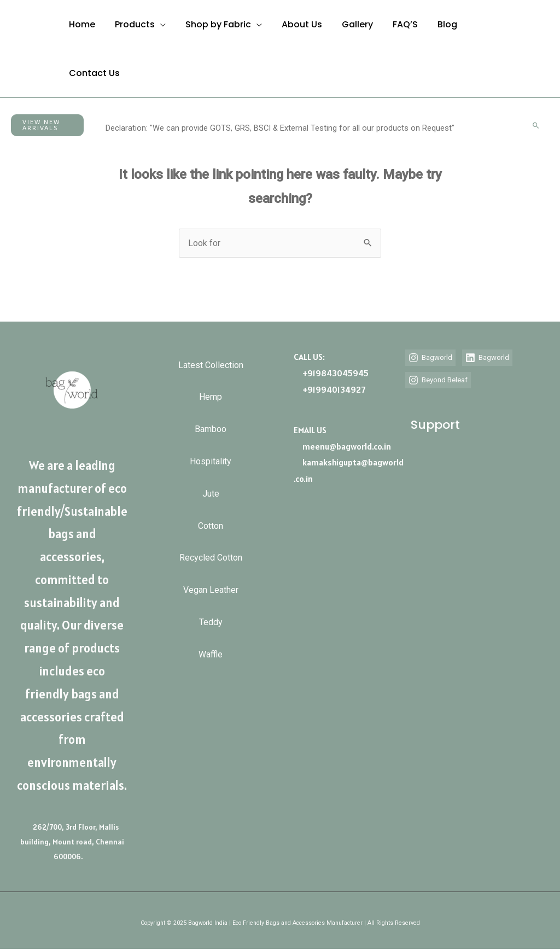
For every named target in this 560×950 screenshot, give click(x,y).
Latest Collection (211, 365)
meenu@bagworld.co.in (347, 446)
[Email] (545, 57)
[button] (47, 125)
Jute (211, 500)
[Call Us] (542, 40)
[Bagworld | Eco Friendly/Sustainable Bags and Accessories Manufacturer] (20, 48)
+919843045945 (336, 372)
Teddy (211, 635)
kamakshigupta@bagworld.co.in (348, 470)
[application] (157, 24)
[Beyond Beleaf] (443, 397)
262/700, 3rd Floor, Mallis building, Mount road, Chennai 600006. (72, 842)
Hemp (211, 399)
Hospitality (211, 467)
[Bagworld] (433, 357)
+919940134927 (334, 389)
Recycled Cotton (211, 568)
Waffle (211, 669)
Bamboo (211, 433)
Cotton (211, 534)
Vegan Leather (211, 601)
